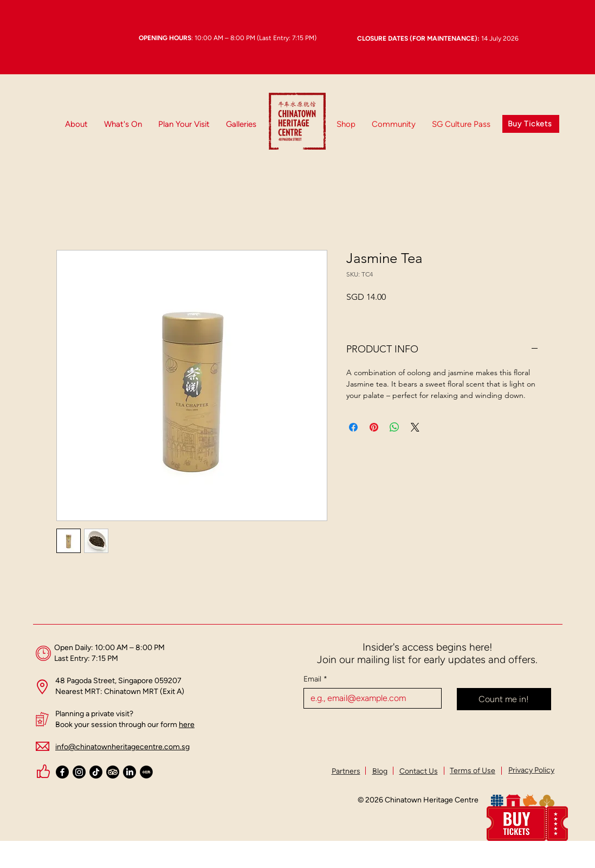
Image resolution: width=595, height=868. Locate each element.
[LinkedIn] (130, 772)
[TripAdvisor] (113, 772)
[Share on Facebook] (353, 427)
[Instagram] (79, 772)
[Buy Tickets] (531, 124)
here (187, 725)
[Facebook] (62, 772)
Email (315, 679)
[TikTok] (96, 772)
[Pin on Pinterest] (374, 427)
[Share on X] (415, 427)
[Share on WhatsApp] (394, 427)
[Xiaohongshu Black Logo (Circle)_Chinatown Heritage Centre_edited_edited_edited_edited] (146, 772)
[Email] (369, 698)
